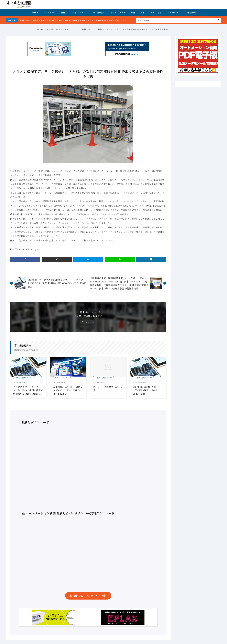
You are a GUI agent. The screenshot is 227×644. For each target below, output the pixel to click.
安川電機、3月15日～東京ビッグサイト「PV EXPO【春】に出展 (68, 390)
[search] (219, 20)
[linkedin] (151, 259)
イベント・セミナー (62, 378)
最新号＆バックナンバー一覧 (89, 596)
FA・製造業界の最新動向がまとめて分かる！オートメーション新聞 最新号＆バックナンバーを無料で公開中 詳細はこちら (76, 20)
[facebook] (25, 259)
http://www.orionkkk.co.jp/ (24, 249)
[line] (120, 259)
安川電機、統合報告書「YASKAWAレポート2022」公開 (145, 390)
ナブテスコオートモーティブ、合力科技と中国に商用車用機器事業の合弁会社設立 (28, 390)
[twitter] (57, 259)
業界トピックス (79, 13)
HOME (35, 13)
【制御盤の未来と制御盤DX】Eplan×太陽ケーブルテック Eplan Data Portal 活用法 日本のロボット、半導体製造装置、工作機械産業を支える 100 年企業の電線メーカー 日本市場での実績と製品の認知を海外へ (119, 283)
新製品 (64, 13)
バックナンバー (174, 13)
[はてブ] (88, 259)
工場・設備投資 (98, 13)
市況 (133, 13)
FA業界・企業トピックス (59, 29)
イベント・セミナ (118, 13)
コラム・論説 (156, 13)
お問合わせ (191, 13)
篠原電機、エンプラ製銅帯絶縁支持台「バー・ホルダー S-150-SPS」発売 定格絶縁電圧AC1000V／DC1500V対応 (58, 283)
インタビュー (50, 13)
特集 (143, 13)
